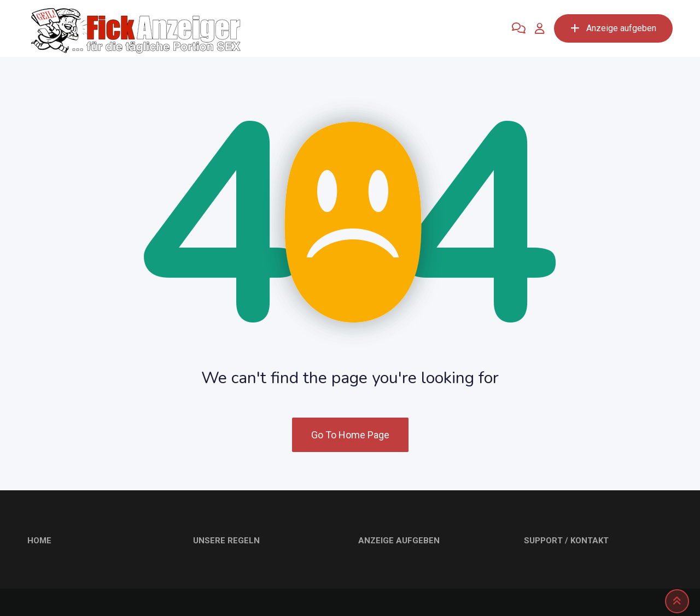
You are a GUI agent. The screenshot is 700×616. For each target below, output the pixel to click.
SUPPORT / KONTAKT (566, 541)
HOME (39, 541)
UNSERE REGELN (226, 541)
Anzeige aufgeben (613, 28)
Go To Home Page (350, 435)
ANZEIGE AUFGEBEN (399, 541)
